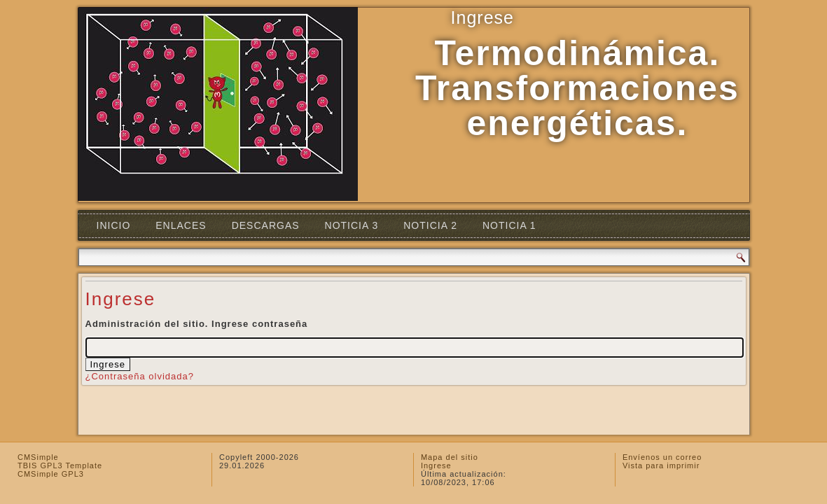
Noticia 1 (509, 225)
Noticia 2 (430, 225)
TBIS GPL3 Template (60, 465)
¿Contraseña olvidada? (140, 376)
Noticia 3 (352, 225)
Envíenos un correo (662, 457)
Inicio (114, 225)
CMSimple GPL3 (51, 474)
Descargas (266, 225)
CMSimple (38, 457)
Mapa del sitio (450, 457)
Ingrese (436, 465)
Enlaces (181, 225)
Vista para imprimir (661, 465)
